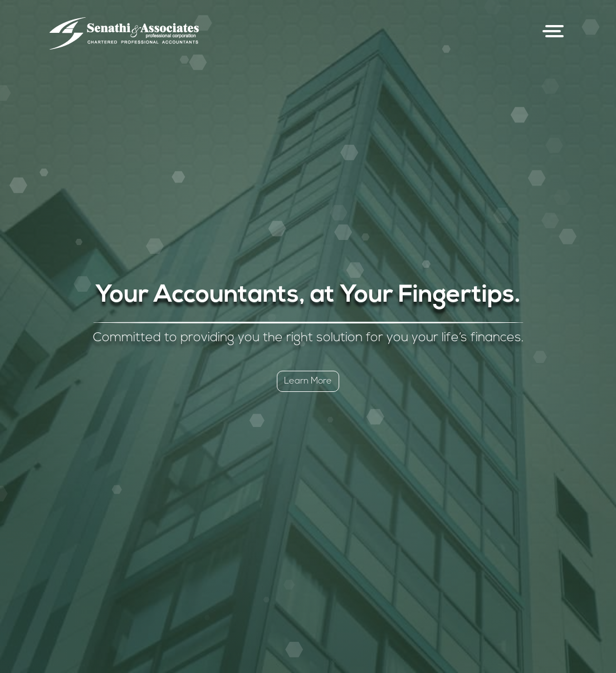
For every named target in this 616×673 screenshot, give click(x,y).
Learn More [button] (308, 381)
